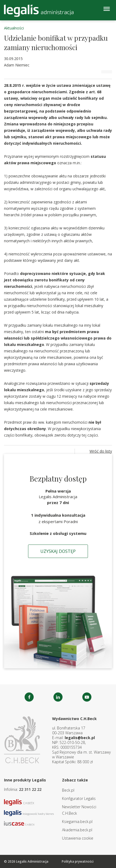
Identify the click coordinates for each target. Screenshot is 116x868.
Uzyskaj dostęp (58, 551)
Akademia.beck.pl (77, 830)
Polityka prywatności (78, 861)
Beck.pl (68, 790)
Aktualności (14, 28)
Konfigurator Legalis (79, 798)
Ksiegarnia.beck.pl (77, 822)
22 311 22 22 (30, 789)
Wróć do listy (101, 451)
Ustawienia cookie (78, 838)
